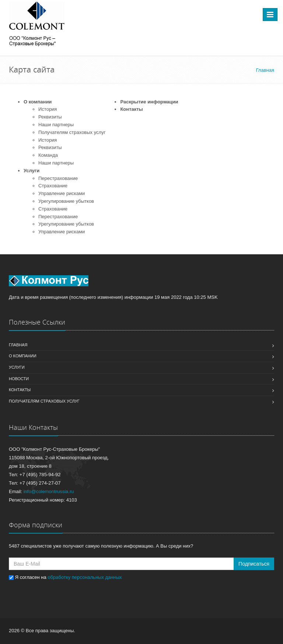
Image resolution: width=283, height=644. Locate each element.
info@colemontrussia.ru (49, 491)
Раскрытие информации (149, 102)
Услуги (32, 171)
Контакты (131, 109)
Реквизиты (50, 117)
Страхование (53, 186)
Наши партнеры (56, 125)
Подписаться (254, 564)
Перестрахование (58, 178)
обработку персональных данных (85, 577)
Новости (19, 379)
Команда (48, 155)
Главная (18, 345)
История (48, 109)
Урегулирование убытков (66, 201)
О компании (38, 102)
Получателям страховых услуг (72, 132)
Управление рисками (62, 193)
